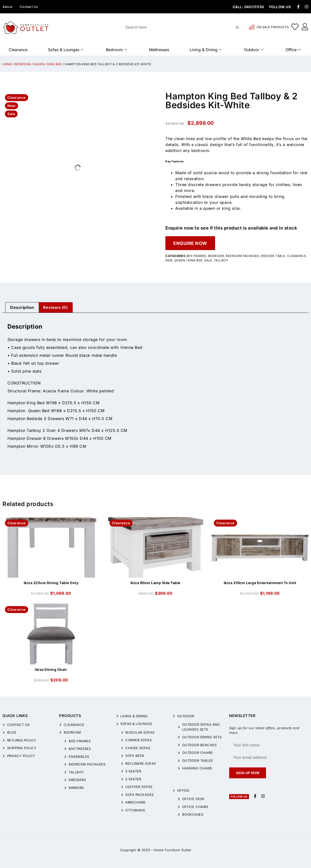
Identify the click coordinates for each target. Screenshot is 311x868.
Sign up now (248, 773)
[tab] (22, 308)
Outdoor (254, 50)
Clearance (18, 50)
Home (7, 64)
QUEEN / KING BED (48, 64)
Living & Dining (206, 50)
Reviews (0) (56, 307)
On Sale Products (269, 27)
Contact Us (29, 7)
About (7, 7)
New (169, 260)
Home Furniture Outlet (173, 850)
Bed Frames (196, 256)
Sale (208, 260)
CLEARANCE (297, 256)
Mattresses (159, 50)
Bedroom (116, 50)
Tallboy (221, 260)
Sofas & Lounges (66, 50)
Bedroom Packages (243, 256)
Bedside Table (273, 256)
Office (293, 50)
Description (22, 307)
